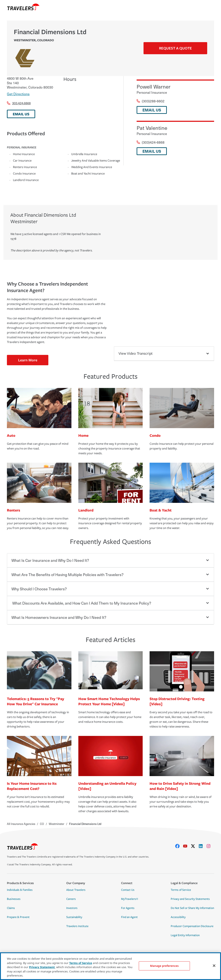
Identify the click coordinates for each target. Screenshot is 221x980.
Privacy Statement (42, 967)
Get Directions (18, 94)
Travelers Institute (77, 926)
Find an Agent (129, 917)
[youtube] (187, 846)
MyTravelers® (130, 899)
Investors (72, 908)
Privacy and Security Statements (190, 899)
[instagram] (210, 846)
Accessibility (178, 917)
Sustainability (74, 917)
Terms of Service (181, 890)
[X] (195, 846)
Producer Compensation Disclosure (192, 926)
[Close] (214, 966)
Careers (71, 899)
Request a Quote (175, 48)
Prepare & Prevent (18, 917)
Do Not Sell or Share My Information (192, 908)
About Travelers (76, 890)
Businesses (14, 899)
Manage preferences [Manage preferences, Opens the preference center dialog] (164, 966)
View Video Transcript (164, 353)
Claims (11, 908)
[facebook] (179, 846)
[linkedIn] (202, 846)
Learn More (28, 360)
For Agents (128, 908)
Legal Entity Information (185, 935)
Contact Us (128, 890)
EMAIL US (21, 114)
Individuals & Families (20, 890)
